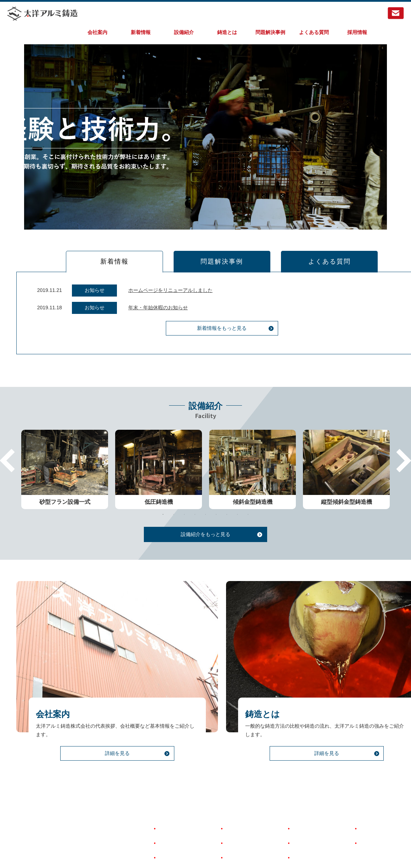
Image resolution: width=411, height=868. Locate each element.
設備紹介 (184, 32)
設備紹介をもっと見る (205, 520)
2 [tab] (174, 500)
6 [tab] (216, 500)
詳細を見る (101, 752)
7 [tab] (227, 500)
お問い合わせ (373, 814)
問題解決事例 (270, 32)
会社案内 (97, 32)
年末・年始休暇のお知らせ (142, 321)
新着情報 (141, 32)
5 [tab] (205, 500)
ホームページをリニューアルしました (154, 304)
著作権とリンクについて (318, 814)
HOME (164, 800)
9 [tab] (248, 500)
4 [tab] (195, 500)
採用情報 (357, 32)
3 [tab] (184, 500)
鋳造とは (227, 32)
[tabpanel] (65, 456)
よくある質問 (314, 32)
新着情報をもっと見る (205, 342)
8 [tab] (237, 500)
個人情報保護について (316, 829)
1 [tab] (163, 500)
